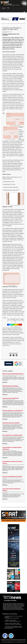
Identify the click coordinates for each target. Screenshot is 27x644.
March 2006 (5, 32)
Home (4, 8)
